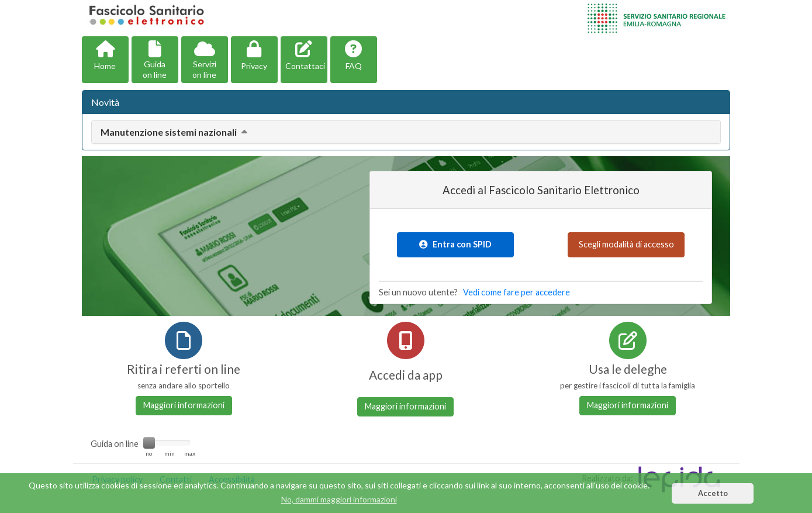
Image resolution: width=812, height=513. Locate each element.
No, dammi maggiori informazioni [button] (339, 499)
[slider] (149, 443)
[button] (105, 60)
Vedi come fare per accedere (516, 292)
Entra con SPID (455, 244)
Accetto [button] (713, 493)
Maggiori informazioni (184, 405)
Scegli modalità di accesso (626, 244)
